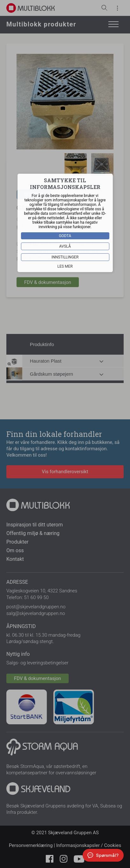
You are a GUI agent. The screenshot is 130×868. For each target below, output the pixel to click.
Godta (65, 236)
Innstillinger (65, 257)
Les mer (65, 266)
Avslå (65, 246)
